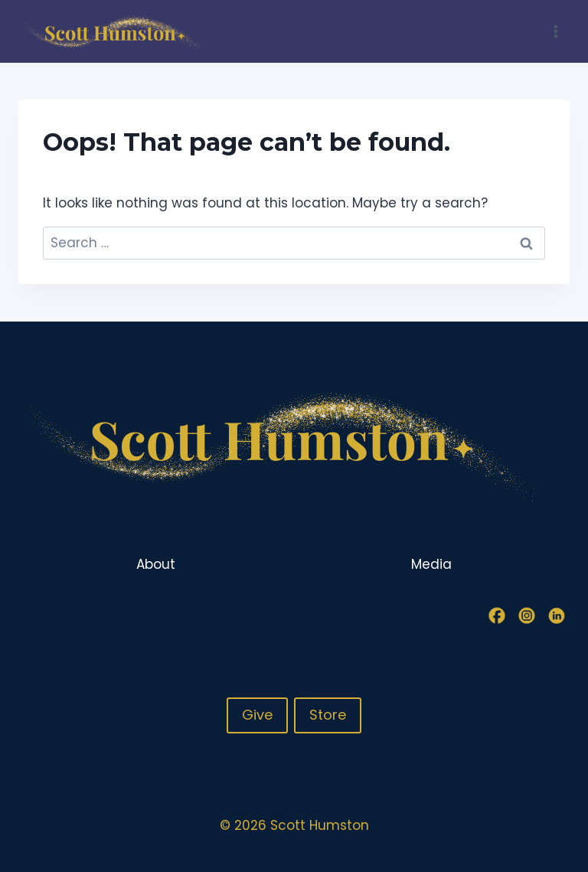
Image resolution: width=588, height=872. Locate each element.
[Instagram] (527, 616)
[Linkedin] (557, 616)
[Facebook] (497, 616)
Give (257, 715)
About (156, 564)
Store (328, 715)
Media (431, 564)
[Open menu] (555, 31)
